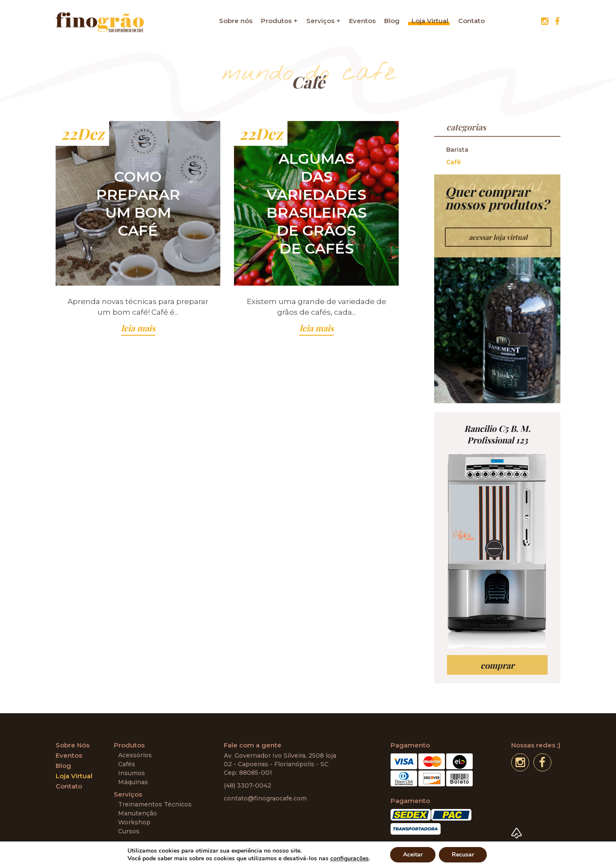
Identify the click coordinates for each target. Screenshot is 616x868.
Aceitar (413, 855)
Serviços (128, 794)
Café (453, 162)
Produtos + (279, 21)
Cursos (129, 831)
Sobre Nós (73, 745)
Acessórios (135, 755)
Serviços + (323, 21)
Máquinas (133, 782)
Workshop (134, 822)
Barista (457, 150)
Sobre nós (236, 21)
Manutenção (138, 813)
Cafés (127, 764)
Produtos (129, 745)
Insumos (132, 773)
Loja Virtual (430, 21)
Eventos (362, 21)
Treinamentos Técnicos (155, 804)
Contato (471, 21)
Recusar (463, 855)
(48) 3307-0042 (247, 785)
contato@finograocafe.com (265, 798)
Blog (392, 21)
